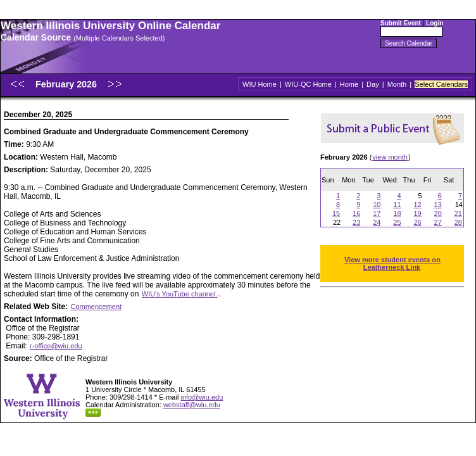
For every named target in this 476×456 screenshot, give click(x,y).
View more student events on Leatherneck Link (392, 263)
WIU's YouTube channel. (180, 294)
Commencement (96, 307)
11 (397, 205)
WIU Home (260, 84)
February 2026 (67, 84)
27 (438, 222)
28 (458, 222)
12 (417, 205)
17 (377, 213)
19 (417, 213)
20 (438, 213)
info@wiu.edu (202, 397)
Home (349, 84)
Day (373, 84)
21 (458, 213)
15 (336, 213)
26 (417, 222)
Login (435, 23)
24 (377, 222)
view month (390, 157)
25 (397, 222)
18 (397, 213)
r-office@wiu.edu (56, 346)
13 (438, 205)
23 (356, 222)
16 (356, 213)
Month (397, 84)
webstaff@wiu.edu (192, 405)
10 (377, 205)
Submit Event (401, 23)
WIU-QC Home (308, 84)
